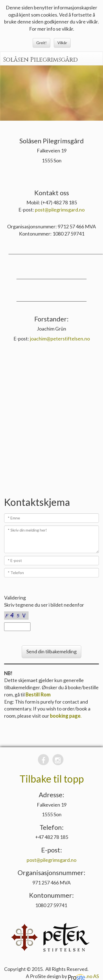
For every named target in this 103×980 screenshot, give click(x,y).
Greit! (41, 43)
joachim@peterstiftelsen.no (60, 339)
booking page (65, 716)
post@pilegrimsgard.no (60, 210)
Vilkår (62, 43)
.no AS (83, 976)
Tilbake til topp (52, 779)
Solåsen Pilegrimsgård (40, 60)
